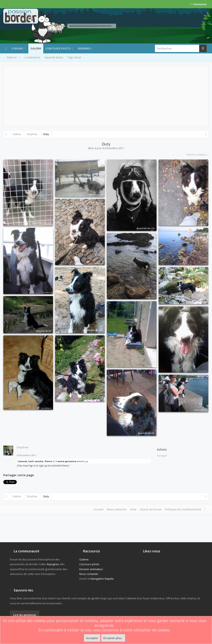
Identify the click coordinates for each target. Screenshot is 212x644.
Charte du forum (151, 509)
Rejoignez (53, 564)
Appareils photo (54, 57)
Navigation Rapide (102, 579)
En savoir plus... (113, 638)
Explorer (14, 58)
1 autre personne (66, 461)
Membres (84, 48)
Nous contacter (117, 509)
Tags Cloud (74, 57)
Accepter (92, 638)
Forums (17, 48)
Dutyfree (23, 447)
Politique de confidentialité (183, 509)
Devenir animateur (91, 569)
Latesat (22, 461)
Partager (162, 456)
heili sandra (36, 461)
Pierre (48, 461)
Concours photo (58, 48)
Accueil (99, 509)
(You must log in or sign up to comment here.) (43, 466)
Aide (133, 509)
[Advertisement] (106, 96)
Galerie (36, 48)
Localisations (33, 57)
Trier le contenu (197, 155)
